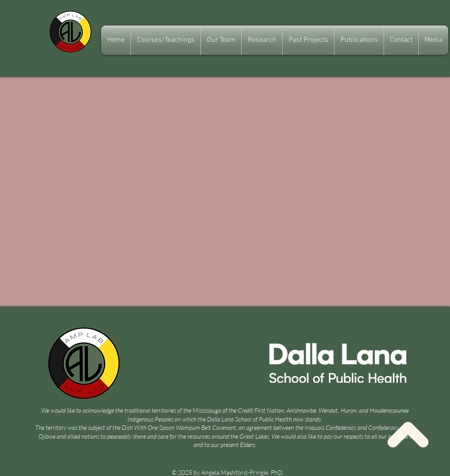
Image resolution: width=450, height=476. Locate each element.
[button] (221, 40)
